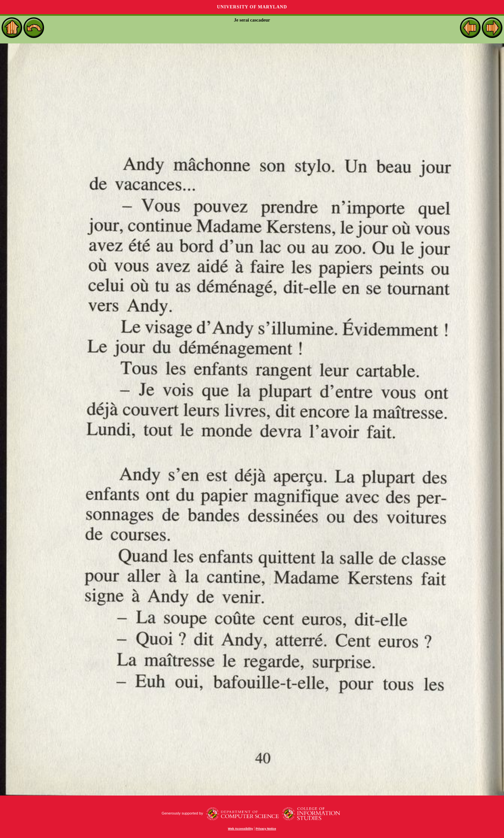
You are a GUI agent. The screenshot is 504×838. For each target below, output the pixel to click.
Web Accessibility (240, 829)
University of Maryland (252, 7)
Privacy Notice (266, 829)
